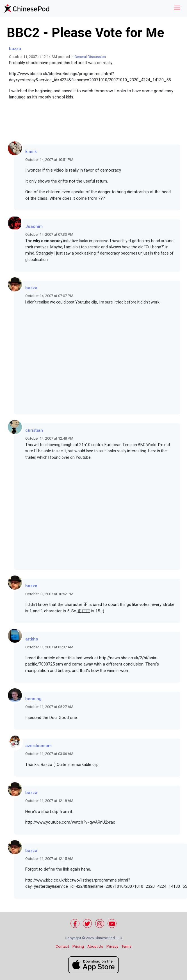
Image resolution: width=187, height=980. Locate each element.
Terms (126, 946)
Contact (62, 946)
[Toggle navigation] (177, 9)
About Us (95, 946)
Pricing (78, 946)
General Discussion (90, 57)
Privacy (112, 946)
